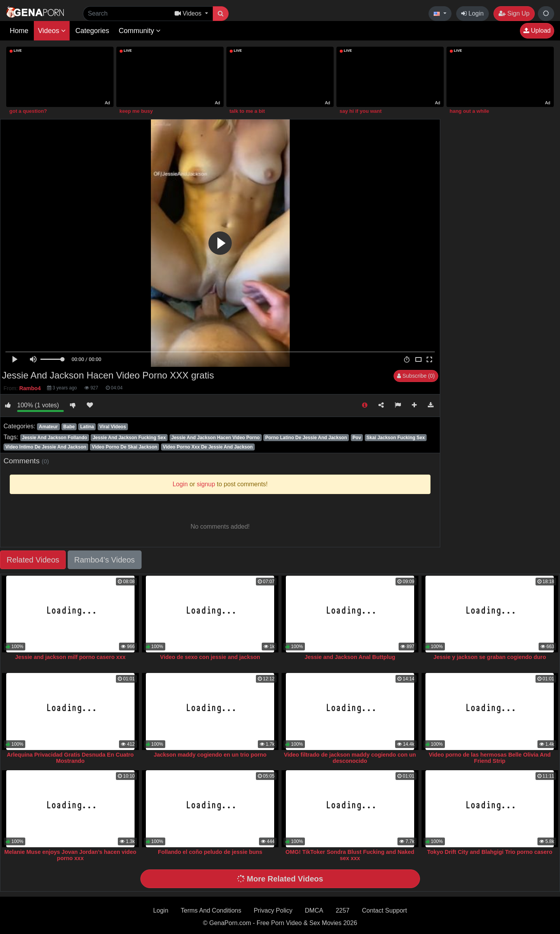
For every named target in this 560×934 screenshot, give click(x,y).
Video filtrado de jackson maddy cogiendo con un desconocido (350, 758)
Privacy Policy (273, 910)
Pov (357, 438)
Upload (537, 31)
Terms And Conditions (211, 910)
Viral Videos (113, 427)
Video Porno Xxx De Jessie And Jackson (207, 447)
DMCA (314, 910)
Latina (87, 427)
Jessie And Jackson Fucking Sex (129, 438)
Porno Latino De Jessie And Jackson (306, 438)
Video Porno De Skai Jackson (125, 447)
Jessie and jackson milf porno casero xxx (70, 657)
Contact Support (385, 910)
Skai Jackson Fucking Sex (395, 438)
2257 (343, 910)
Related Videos (33, 560)
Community (140, 31)
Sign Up (514, 13)
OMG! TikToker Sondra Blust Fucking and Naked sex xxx (350, 855)
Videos (52, 31)
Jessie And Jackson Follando (54, 438)
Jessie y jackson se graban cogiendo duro (490, 657)
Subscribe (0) (416, 376)
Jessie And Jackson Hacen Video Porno (216, 438)
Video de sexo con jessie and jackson (210, 657)
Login (472, 13)
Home (19, 31)
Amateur (48, 427)
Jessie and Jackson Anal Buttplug (350, 657)
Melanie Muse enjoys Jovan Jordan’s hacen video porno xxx (70, 855)
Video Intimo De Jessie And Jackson (46, 447)
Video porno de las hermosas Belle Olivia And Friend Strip (490, 758)
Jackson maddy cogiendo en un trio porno (210, 755)
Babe (69, 427)
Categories (92, 31)
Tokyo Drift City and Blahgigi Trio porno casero (490, 852)
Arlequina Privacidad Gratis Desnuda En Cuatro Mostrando (70, 758)
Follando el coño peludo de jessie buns (210, 852)
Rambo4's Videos (105, 560)
